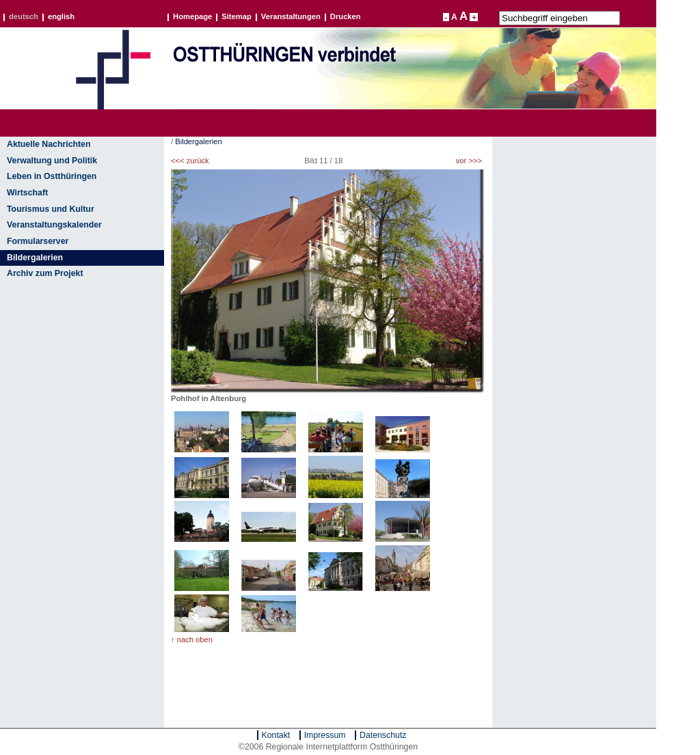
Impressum (325, 735)
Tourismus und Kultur (51, 209)
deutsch (24, 17)
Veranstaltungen (291, 17)
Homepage (192, 17)
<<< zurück (190, 161)
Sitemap (237, 17)
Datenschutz (383, 735)
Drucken (346, 17)
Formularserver (38, 241)
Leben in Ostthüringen (52, 176)
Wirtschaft (27, 193)
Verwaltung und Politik (52, 161)
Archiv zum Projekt (45, 273)
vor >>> (469, 161)
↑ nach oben (192, 640)
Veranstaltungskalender (54, 225)
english (61, 17)
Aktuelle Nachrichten (49, 144)
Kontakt (276, 735)
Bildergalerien (35, 258)
